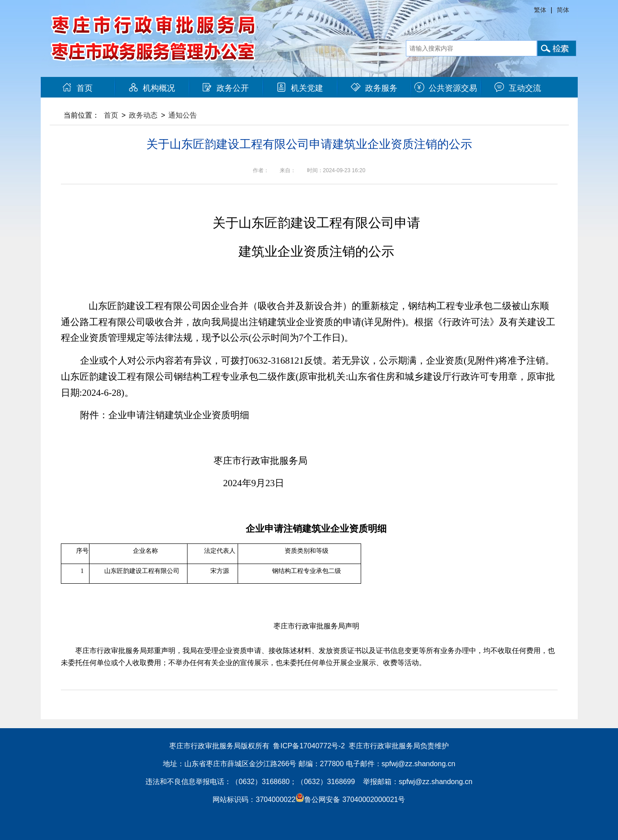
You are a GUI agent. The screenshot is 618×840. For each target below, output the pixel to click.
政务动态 (143, 115)
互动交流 (518, 88)
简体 (563, 10)
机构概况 (152, 88)
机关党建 (300, 88)
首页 (77, 88)
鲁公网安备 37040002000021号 (350, 800)
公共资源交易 (446, 88)
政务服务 (374, 88)
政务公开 (226, 88)
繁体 (540, 10)
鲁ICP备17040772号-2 (309, 746)
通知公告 (183, 115)
